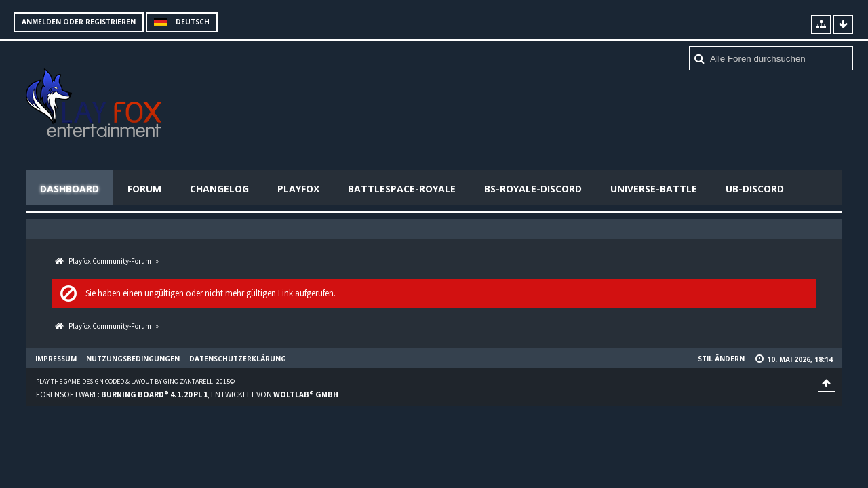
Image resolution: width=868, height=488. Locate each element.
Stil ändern (721, 359)
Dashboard (70, 189)
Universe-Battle (654, 189)
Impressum (56, 359)
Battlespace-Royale (402, 189)
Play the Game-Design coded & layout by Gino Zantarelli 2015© (135, 381)
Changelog (219, 189)
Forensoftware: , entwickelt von (187, 394)
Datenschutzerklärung (238, 359)
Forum (144, 189)
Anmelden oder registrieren (79, 22)
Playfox (298, 189)
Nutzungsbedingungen (133, 359)
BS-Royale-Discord (533, 189)
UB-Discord (755, 189)
